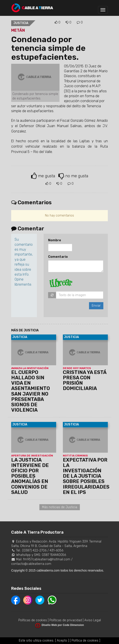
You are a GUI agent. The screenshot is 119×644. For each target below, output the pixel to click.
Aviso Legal (93, 620)
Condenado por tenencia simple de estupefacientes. (48, 48)
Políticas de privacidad (66, 620)
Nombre (55, 240)
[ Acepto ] (62, 641)
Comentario (58, 257)
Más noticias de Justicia (60, 507)
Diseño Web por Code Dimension (63, 625)
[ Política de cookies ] (85, 641)
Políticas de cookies (33, 620)
